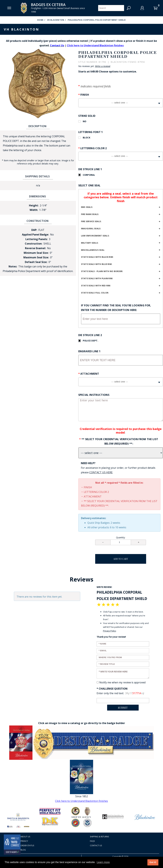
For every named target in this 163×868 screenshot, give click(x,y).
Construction (38, 221)
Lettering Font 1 (91, 132)
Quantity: (121, 537)
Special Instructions (94, 395)
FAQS (92, 841)
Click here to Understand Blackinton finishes (95, 45)
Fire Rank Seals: (90, 214)
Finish (85, 95)
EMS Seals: (87, 207)
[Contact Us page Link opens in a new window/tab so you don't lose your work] (101, 472)
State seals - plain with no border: (102, 271)
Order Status (27, 846)
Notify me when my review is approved (122, 682)
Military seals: (90, 243)
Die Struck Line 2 (90, 335)
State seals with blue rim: (97, 264)
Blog (23, 850)
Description (37, 126)
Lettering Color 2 (94, 148)
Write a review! (103, 66)
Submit (123, 708)
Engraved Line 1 (89, 351)
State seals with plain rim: (97, 278)
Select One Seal (89, 185)
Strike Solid (87, 116)
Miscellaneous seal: (93, 250)
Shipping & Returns (99, 837)
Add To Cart (121, 559)
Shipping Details (37, 176)
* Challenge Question (112, 689)
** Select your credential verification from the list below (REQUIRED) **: (120, 441)
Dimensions (38, 196)
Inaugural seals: (91, 228)
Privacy (24, 841)
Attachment (90, 374)
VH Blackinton (56, 20)
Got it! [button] (153, 862)
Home (40, 20)
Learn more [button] (103, 862)
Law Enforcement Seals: (95, 236)
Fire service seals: (91, 221)
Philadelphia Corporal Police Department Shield (97, 20)
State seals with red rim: (96, 286)
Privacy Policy (110, 631)
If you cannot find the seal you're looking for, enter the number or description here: (116, 308)
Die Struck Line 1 (90, 169)
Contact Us (96, 846)
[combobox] (121, 103)
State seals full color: (95, 293)
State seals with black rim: (97, 257)
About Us (25, 837)
